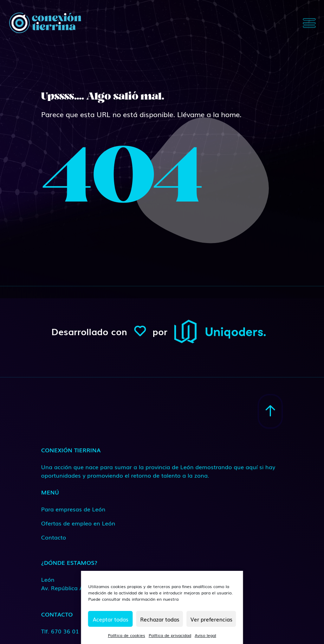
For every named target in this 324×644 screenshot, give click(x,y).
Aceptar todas (111, 619)
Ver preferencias (211, 619)
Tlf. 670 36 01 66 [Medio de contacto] (64, 631)
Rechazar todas (160, 619)
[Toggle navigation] (309, 23)
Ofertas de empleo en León (78, 523)
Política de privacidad (170, 635)
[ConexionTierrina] (45, 23)
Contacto (54, 537)
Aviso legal (205, 635)
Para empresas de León (73, 509)
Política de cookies (127, 635)
